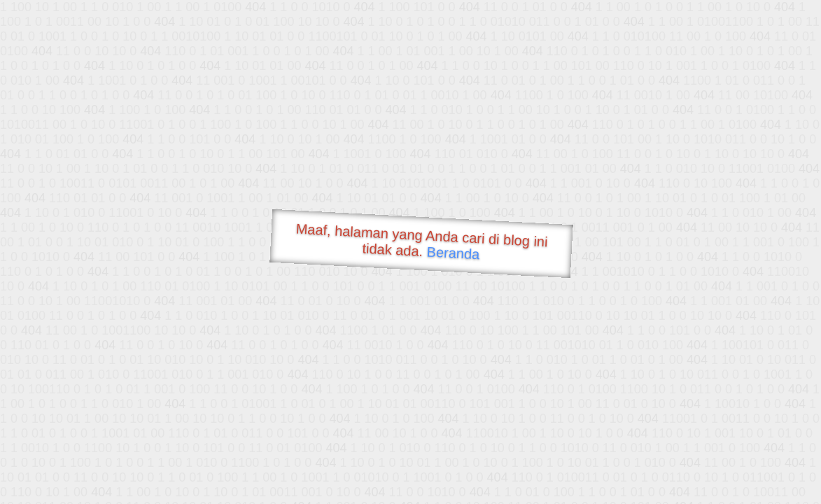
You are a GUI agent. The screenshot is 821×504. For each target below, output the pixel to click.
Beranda (453, 253)
